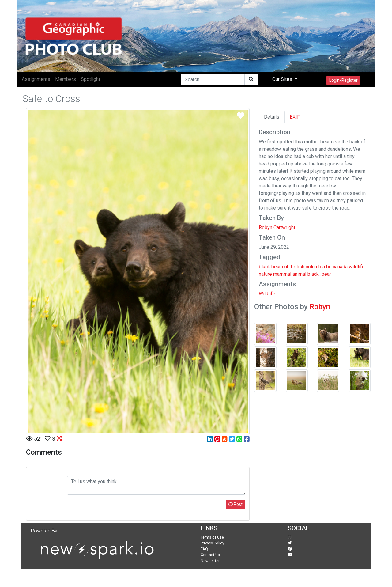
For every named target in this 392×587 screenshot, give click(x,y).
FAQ (204, 549)
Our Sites (283, 79)
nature (265, 274)
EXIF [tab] (295, 117)
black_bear (319, 274)
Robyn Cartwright (277, 227)
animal (299, 274)
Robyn (320, 307)
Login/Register (343, 80)
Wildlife (267, 294)
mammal (282, 274)
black (264, 267)
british (298, 267)
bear (276, 267)
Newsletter (210, 561)
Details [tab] (272, 117)
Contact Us (210, 555)
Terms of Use (212, 537)
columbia (315, 267)
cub (286, 267)
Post (236, 504)
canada (340, 267)
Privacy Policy (212, 543)
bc (329, 267)
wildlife (357, 267)
